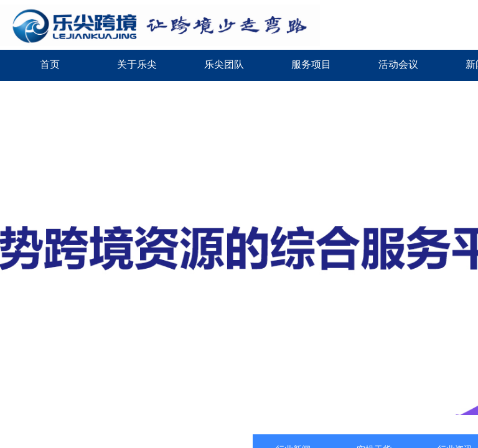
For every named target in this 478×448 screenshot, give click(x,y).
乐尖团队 (224, 64)
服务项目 (311, 64)
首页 (50, 64)
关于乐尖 (137, 64)
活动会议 (398, 64)
